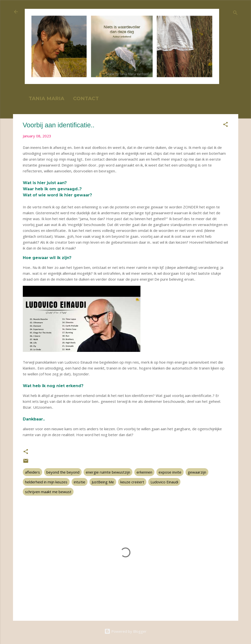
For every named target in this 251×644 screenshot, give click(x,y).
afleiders (32, 472)
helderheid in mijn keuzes (46, 482)
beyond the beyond (63, 472)
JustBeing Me (103, 482)
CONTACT (86, 98)
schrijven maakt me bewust (48, 492)
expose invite (170, 472)
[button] (226, 125)
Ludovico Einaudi (164, 482)
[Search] (235, 13)
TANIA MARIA (46, 98)
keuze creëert (132, 482)
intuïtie (80, 482)
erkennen (144, 472)
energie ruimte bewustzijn (108, 472)
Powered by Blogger (125, 631)
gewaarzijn (197, 472)
